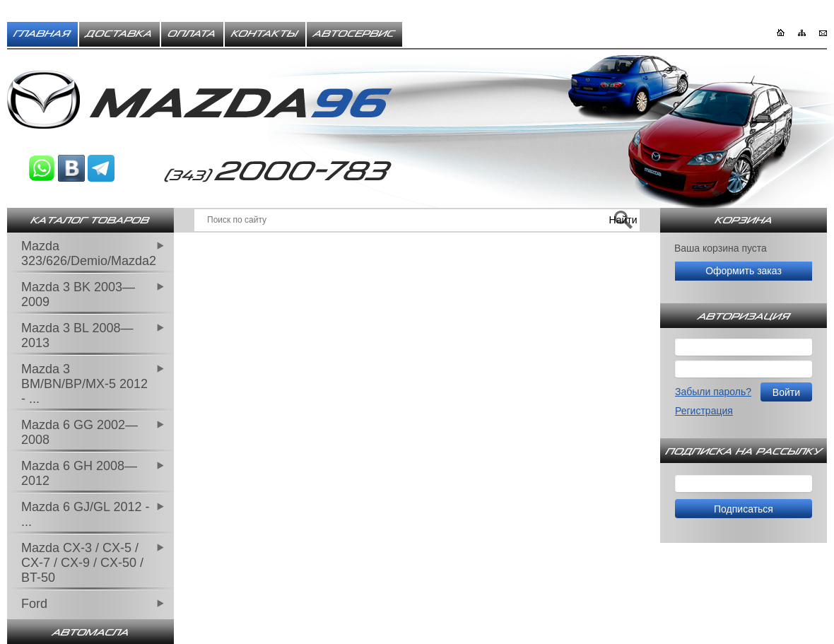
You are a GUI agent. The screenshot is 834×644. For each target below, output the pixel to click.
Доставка (119, 34)
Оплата (192, 34)
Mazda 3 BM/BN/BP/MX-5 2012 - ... (84, 384)
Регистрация (704, 411)
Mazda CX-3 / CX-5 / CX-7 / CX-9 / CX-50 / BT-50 (82, 563)
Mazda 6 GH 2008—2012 (79, 473)
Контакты (265, 34)
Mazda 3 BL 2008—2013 (77, 335)
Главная (42, 34)
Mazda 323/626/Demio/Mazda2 (89, 253)
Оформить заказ (744, 271)
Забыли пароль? (713, 392)
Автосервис (354, 34)
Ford (34, 604)
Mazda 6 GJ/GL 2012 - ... (85, 514)
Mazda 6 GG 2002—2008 (80, 432)
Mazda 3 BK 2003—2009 (78, 294)
